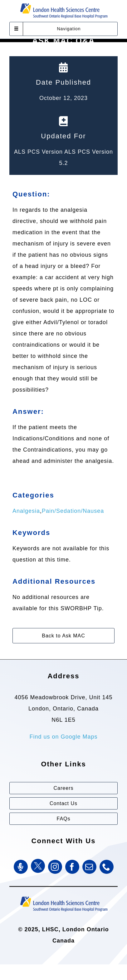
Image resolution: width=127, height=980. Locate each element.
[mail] (89, 867)
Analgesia (26, 511)
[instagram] (55, 867)
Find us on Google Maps (63, 737)
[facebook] (72, 867)
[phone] (107, 867)
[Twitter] (38, 866)
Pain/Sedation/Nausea (73, 511)
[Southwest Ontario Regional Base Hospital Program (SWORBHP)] (64, 896)
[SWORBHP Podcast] (21, 867)
